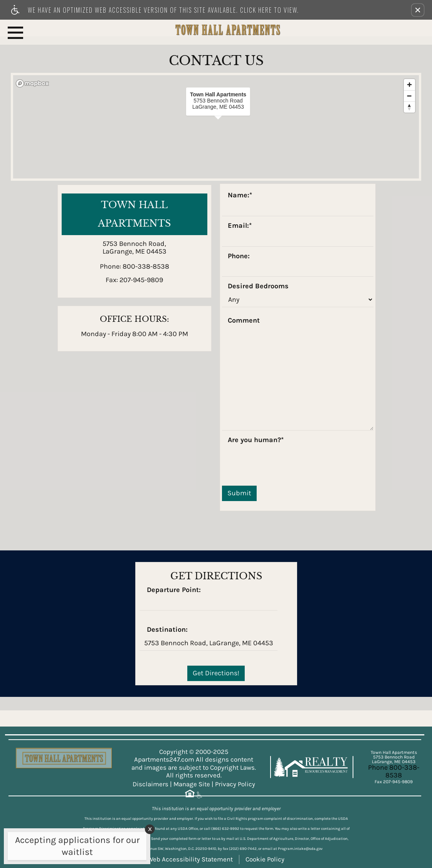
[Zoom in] (409, 85)
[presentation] (281, 461)
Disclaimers (150, 784)
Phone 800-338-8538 (394, 771)
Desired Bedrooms (258, 286)
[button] (418, 10)
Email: (240, 226)
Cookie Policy (265, 859)
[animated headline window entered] (75, 848)
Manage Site (192, 784)
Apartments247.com (164, 759)
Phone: (239, 256)
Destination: (167, 630)
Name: (240, 195)
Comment (244, 321)
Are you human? (256, 440)
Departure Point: (174, 590)
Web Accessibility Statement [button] (190, 859)
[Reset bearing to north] (409, 107)
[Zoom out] (409, 96)
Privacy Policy (235, 784)
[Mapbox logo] (32, 83)
